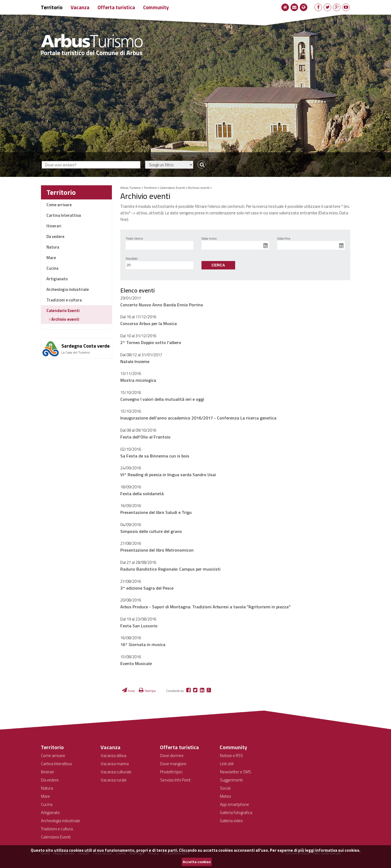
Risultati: (132, 258)
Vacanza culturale (116, 772)
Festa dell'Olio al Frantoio (145, 437)
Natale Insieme (135, 361)
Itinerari (54, 226)
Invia (128, 691)
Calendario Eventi (63, 311)
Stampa (147, 691)
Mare (51, 258)
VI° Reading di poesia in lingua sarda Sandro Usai (168, 475)
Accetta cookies (197, 862)
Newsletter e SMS (236, 772)
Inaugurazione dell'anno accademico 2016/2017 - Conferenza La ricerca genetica (198, 418)
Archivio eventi (65, 319)
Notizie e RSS (231, 756)
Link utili (227, 764)
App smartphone (234, 804)
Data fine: (284, 238)
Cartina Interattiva (64, 215)
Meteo (226, 796)
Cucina (52, 268)
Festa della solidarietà (142, 494)
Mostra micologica (138, 380)
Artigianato (57, 279)
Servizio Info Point (175, 780)
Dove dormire (172, 756)
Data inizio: (209, 238)
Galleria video (231, 821)
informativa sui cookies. (338, 850)
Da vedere (55, 236)
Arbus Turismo (131, 188)
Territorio (52, 7)
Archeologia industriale (68, 289)
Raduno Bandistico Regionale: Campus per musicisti (170, 569)
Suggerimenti (231, 780)
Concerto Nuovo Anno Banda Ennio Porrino (162, 305)
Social (225, 788)
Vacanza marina (115, 764)
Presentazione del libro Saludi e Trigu (156, 512)
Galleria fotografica (236, 813)
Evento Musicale (136, 663)
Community (156, 7)
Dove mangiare (173, 764)
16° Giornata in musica (143, 644)
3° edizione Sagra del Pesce (147, 588)
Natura (53, 247)
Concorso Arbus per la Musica (149, 323)
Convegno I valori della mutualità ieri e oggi (162, 399)
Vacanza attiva (113, 756)
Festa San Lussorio (139, 626)
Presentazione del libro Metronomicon (157, 550)
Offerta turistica (116, 7)
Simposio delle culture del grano (151, 531)
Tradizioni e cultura (64, 300)
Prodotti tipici (171, 772)
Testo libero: (135, 238)
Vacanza (80, 7)
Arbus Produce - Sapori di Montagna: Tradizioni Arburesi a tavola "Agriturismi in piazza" (205, 607)
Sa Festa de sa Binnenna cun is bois (155, 456)
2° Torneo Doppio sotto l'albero (151, 342)
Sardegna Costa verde (86, 346)
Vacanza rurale (114, 780)
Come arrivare (59, 205)
